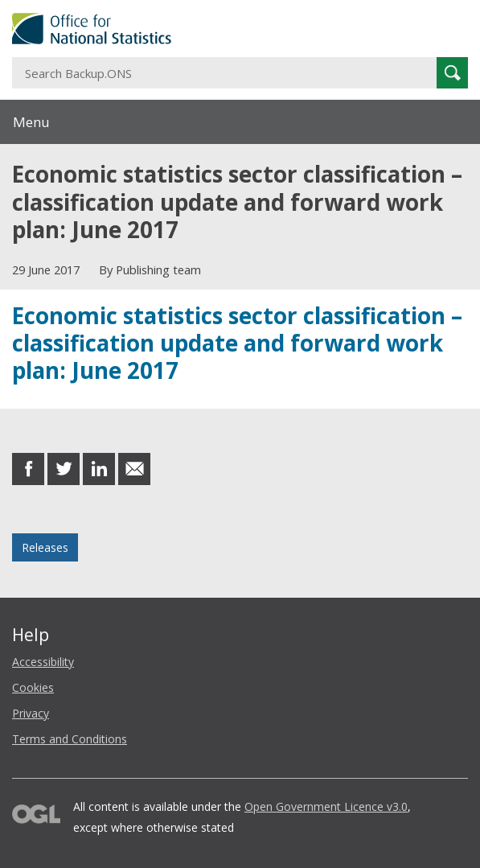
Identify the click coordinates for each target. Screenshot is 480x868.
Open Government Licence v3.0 (326, 806)
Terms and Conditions (70, 739)
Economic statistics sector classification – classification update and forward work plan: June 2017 (237, 343)
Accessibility (43, 662)
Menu (31, 122)
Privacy (31, 713)
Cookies (33, 687)
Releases (45, 547)
